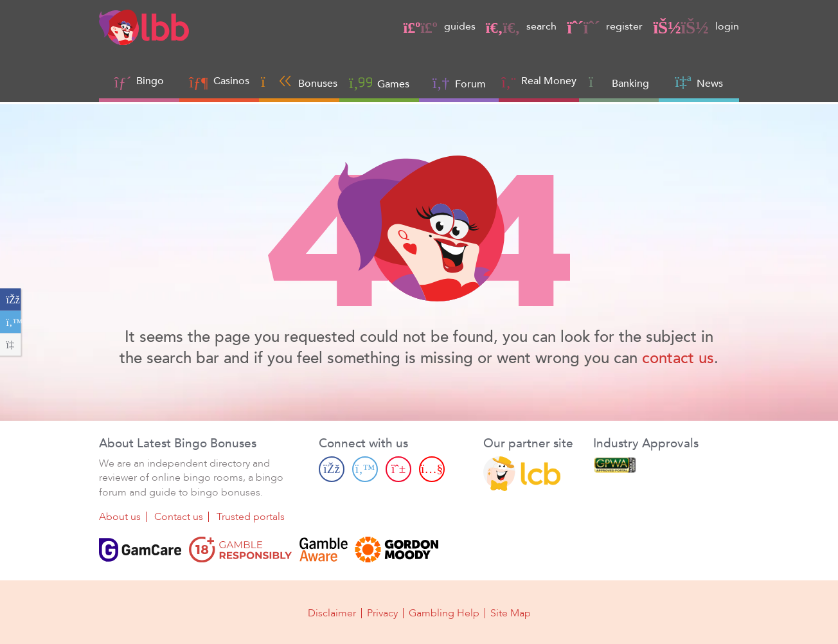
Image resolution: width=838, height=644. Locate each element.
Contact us (179, 517)
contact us (678, 358)
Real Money (549, 81)
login (696, 26)
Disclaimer (332, 613)
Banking (619, 82)
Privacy (382, 613)
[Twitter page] (365, 469)
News (699, 82)
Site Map (511, 613)
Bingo (150, 81)
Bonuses (299, 82)
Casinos (231, 81)
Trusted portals (251, 517)
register (605, 26)
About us (120, 517)
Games (379, 83)
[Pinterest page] (398, 469)
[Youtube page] (432, 469)
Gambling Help (444, 613)
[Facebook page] (332, 469)
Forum (459, 83)
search (521, 26)
